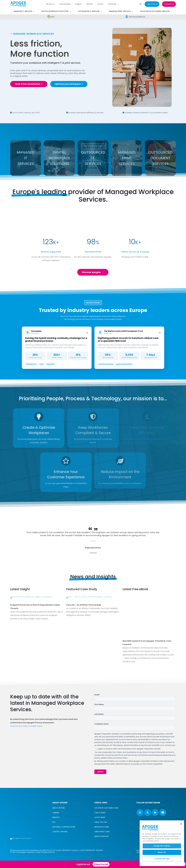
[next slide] (171, 522)
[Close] (181, 824)
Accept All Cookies (162, 846)
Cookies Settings (162, 859)
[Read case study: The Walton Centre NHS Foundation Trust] (129, 348)
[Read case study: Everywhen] (57, 348)
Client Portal (101, 864)
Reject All (162, 852)
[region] (162, 843)
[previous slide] (15, 522)
